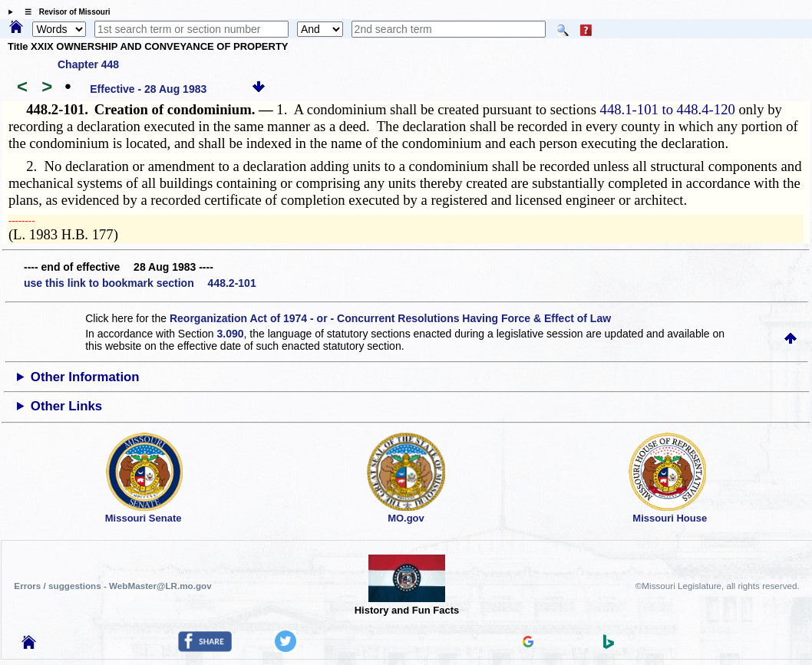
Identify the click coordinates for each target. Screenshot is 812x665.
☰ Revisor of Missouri (64, 12)
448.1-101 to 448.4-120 (668, 109)
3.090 (230, 334)
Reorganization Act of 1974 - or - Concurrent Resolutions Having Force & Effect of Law (390, 318)
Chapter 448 (88, 64)
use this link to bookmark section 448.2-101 (140, 283)
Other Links (66, 406)
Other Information (85, 377)
